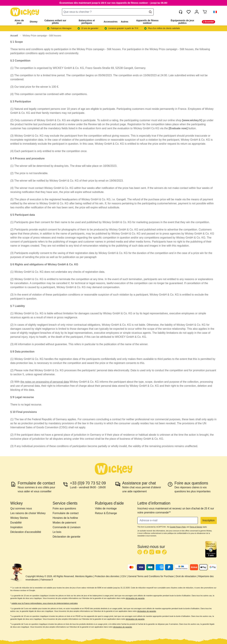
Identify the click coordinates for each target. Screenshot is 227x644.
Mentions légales (84, 576)
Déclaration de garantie (66, 537)
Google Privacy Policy (178, 527)
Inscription (209, 520)
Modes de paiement (64, 523)
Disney (34, 22)
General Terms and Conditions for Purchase (151, 576)
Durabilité (16, 523)
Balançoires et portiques (87, 22)
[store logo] (25, 12)
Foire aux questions (64, 508)
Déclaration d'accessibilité (26, 532)
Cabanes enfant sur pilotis (55, 22)
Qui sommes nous (21, 508)
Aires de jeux (19, 22)
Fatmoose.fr (47, 580)
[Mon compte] (197, 12)
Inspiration (17, 527)
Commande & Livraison (67, 527)
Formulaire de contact (66, 513)
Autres (124, 22)
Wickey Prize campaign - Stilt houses (42, 36)
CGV (124, 576)
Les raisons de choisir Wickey (28, 513)
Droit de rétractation (186, 576)
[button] (214, 12)
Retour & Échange (106, 513)
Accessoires (111, 22)
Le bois (57, 532)
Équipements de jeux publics (182, 22)
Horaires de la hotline (65, 518)
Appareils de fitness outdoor (147, 22)
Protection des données (107, 576)
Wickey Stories (19, 518)
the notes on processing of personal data (45, 382)
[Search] (150, 12)
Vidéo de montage (106, 508)
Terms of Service (196, 527)
